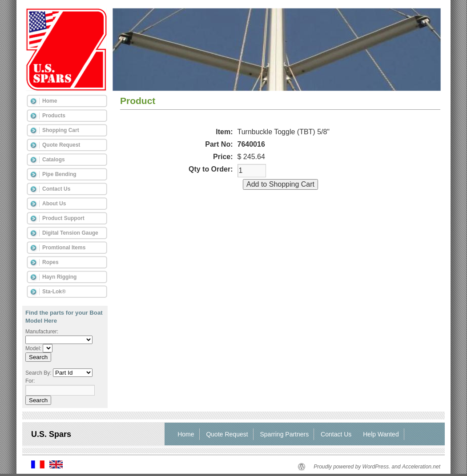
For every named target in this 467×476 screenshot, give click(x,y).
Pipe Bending (59, 174)
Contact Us (56, 189)
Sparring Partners (285, 434)
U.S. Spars (51, 434)
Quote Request (61, 145)
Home (50, 101)
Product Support (63, 218)
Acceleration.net (421, 467)
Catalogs (54, 160)
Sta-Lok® (54, 292)
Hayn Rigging (59, 277)
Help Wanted (381, 434)
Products (54, 116)
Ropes (50, 262)
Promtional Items (64, 248)
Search (38, 357)
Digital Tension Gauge (70, 233)
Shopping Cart (61, 130)
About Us (54, 204)
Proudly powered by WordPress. (352, 467)
